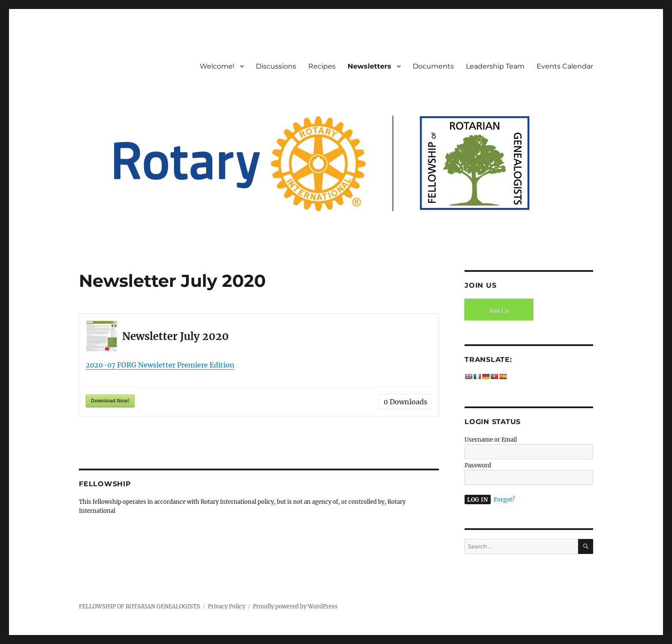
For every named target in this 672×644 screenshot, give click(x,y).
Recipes (322, 66)
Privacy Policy (226, 606)
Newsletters (369, 66)
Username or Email (491, 440)
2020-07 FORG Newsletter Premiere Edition (160, 365)
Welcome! (217, 66)
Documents (433, 66)
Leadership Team (495, 66)
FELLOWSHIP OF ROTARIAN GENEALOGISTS (139, 606)
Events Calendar (565, 66)
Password (478, 465)
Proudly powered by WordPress (295, 606)
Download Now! (110, 401)
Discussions (276, 66)
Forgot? (504, 500)
